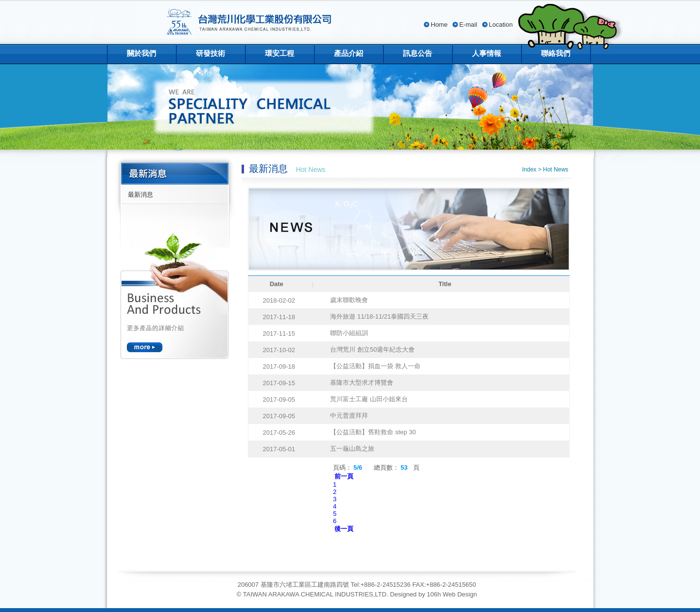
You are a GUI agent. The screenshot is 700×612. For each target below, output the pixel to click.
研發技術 (210, 53)
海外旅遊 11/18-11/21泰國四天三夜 (379, 316)
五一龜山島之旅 (352, 449)
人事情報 (487, 53)
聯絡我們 (556, 53)
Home (439, 25)
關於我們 (141, 53)
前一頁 (344, 476)
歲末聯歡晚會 (349, 300)
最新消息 (140, 195)
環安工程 (280, 53)
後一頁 (344, 529)
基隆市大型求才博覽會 (362, 382)
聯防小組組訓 (349, 333)
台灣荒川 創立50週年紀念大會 (372, 349)
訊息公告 (418, 53)
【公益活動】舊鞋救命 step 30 (373, 432)
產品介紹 (349, 53)
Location (501, 25)
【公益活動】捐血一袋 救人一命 (375, 366)
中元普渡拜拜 (349, 416)
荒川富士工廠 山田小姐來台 (369, 399)
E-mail (468, 25)
